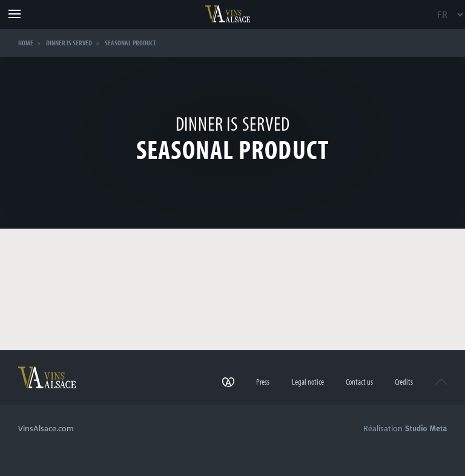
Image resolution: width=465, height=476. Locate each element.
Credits (404, 382)
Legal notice (308, 382)
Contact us (359, 382)
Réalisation (405, 428)
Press (263, 382)
